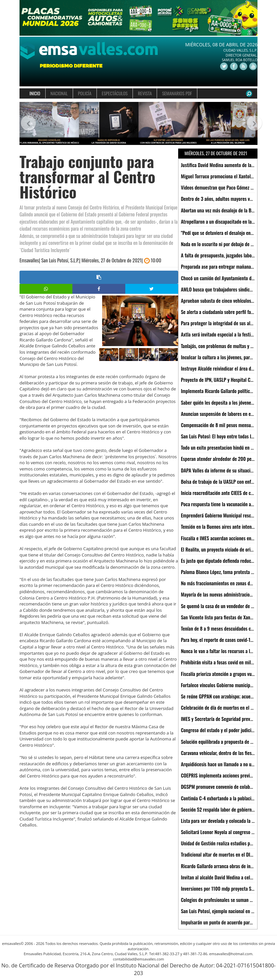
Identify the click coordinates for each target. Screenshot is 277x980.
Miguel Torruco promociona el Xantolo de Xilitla (226, 176)
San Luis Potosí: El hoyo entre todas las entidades (228, 436)
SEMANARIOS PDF (177, 93)
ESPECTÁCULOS (115, 93)
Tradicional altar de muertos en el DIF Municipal (226, 854)
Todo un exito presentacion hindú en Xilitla (221, 447)
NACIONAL (59, 93)
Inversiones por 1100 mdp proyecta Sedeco (222, 888)
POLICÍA (85, 93)
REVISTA (145, 93)
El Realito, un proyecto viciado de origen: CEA (224, 549)
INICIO (35, 93)
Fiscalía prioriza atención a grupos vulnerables (225, 674)
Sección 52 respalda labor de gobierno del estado (228, 809)
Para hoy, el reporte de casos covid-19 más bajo (226, 640)
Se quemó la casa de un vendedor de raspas (222, 606)
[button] (25, 124)
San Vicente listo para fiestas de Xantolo (219, 617)
